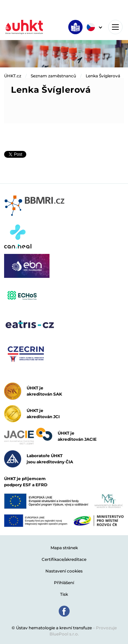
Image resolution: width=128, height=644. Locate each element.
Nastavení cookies (64, 571)
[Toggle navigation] (115, 27)
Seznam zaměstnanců (53, 76)
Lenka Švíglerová (103, 76)
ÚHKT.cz (13, 76)
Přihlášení (64, 583)
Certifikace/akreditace (64, 559)
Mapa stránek (64, 548)
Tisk (64, 594)
